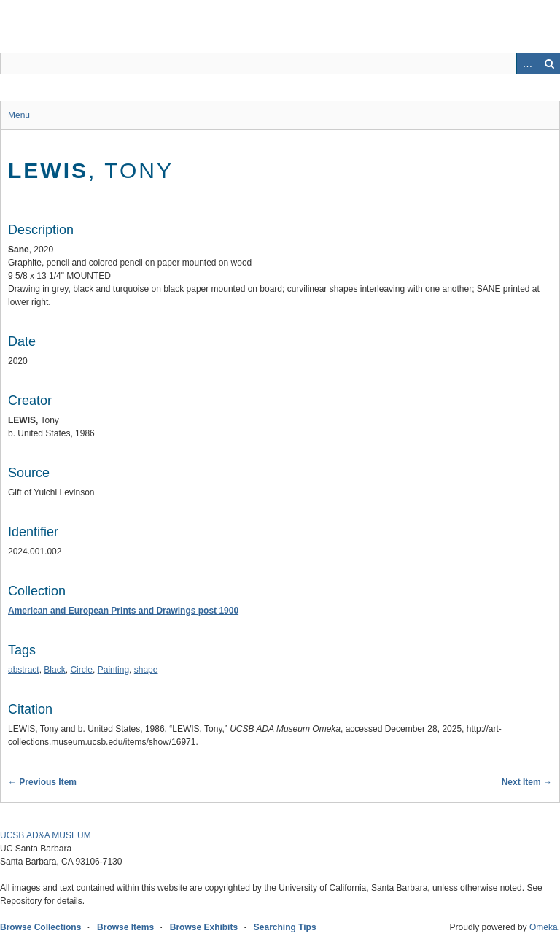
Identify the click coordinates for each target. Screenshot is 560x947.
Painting (113, 670)
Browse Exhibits (204, 927)
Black (54, 670)
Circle (81, 670)
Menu (19, 115)
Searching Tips (285, 927)
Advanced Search (527, 63)
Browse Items (125, 927)
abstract (24, 670)
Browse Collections (40, 927)
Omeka (544, 927)
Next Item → (527, 782)
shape (146, 670)
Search (549, 63)
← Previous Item (42, 782)
